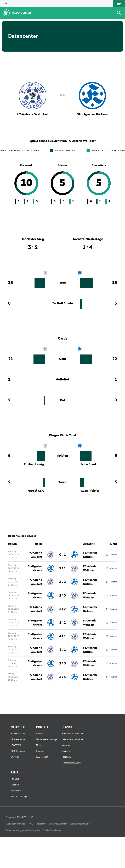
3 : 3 (62, 677)
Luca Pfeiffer (90, 491)
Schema (112, 555)
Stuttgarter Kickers (90, 555)
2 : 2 (62, 623)
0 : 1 (62, 555)
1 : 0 (62, 596)
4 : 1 (62, 636)
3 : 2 (62, 582)
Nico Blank (89, 464)
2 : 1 (62, 568)
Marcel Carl (36, 491)
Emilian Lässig (34, 464)
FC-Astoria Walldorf (35, 555)
